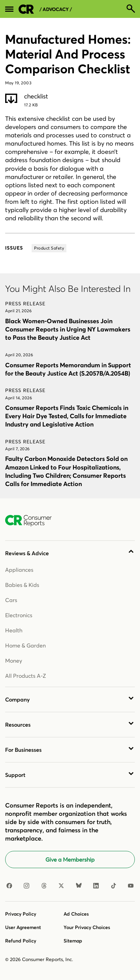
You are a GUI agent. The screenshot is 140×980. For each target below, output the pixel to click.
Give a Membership (70, 860)
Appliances (19, 570)
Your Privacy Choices (87, 927)
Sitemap (73, 941)
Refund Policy (21, 941)
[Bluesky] (79, 886)
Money (14, 661)
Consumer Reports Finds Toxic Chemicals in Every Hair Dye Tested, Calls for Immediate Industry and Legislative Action (67, 416)
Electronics (19, 615)
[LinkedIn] (96, 886)
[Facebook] (9, 886)
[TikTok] (114, 886)
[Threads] (44, 886)
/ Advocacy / (56, 9)
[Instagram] (26, 886)
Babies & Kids (22, 585)
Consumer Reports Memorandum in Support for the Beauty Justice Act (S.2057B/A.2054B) (68, 369)
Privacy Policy (21, 914)
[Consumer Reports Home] (32, 521)
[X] (61, 886)
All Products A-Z (26, 676)
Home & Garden (25, 645)
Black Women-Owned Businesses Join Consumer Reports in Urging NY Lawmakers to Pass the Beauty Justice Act (68, 329)
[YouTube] (131, 886)
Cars (11, 600)
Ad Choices (76, 914)
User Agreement (23, 927)
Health (14, 630)
